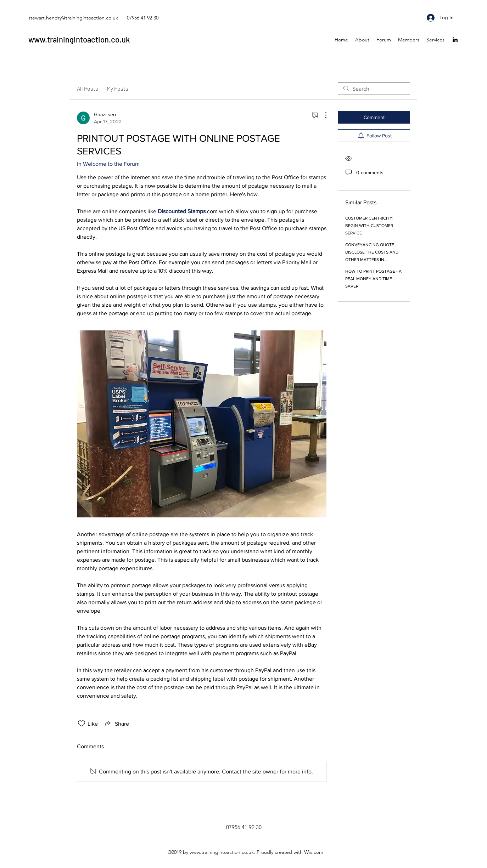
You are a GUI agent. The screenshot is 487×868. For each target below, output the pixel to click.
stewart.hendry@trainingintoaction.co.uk (73, 18)
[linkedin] (455, 40)
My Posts (117, 88)
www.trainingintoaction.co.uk (79, 39)
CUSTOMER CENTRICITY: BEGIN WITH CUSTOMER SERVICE (369, 226)
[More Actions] (322, 115)
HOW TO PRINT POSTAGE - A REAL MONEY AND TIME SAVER (373, 279)
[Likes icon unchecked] (82, 724)
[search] (374, 89)
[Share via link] (116, 724)
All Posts (88, 88)
